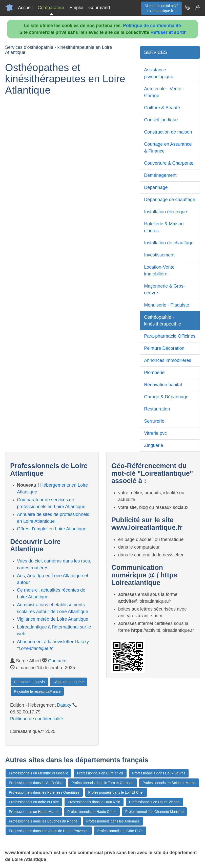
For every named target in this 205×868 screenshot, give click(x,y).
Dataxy (64, 705)
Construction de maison (168, 132)
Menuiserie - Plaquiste (167, 305)
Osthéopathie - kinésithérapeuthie (162, 321)
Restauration (157, 409)
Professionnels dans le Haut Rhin (94, 802)
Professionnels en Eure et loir (100, 773)
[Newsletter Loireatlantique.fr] (187, 8)
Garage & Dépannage (166, 397)
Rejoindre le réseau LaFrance (37, 691)
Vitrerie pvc (155, 433)
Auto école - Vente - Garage (164, 92)
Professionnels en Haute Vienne (154, 802)
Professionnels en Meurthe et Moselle (38, 773)
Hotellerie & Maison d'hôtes (164, 227)
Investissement (159, 255)
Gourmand (99, 8)
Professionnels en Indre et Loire (34, 802)
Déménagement (160, 175)
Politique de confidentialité (152, 26)
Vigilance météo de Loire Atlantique (53, 619)
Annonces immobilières (168, 360)
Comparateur (51, 8)
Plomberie (154, 373)
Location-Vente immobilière (159, 270)
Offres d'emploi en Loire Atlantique (52, 529)
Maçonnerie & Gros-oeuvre (164, 289)
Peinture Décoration (164, 348)
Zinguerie (153, 445)
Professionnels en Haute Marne (34, 812)
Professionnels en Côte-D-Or (120, 831)
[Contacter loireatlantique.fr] (197, 8)
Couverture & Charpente (169, 163)
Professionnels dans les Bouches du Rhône (43, 821)
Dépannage (156, 187)
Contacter (58, 661)
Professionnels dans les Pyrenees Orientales (44, 792)
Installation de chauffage (169, 243)
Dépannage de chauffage (170, 200)
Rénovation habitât (163, 385)
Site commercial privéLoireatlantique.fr (161, 8)
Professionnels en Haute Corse (92, 812)
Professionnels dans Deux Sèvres (159, 773)
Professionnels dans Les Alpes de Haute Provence (49, 831)
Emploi (76, 8)
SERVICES (156, 52)
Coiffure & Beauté (162, 108)
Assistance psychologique (159, 73)
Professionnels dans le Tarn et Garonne (102, 783)
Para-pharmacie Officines (170, 336)
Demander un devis (29, 682)
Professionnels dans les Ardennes (113, 821)
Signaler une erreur (69, 682)
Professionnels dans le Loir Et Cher (116, 792)
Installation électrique (165, 212)
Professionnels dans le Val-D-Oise (36, 783)
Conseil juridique (161, 120)
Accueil (25, 8)
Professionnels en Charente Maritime (154, 812)
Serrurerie (154, 421)
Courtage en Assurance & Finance (168, 148)
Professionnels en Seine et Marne (169, 783)
